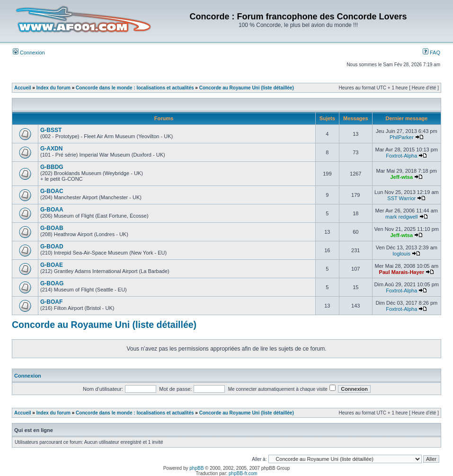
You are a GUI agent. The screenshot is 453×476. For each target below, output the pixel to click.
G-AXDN (51, 149)
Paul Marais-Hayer (402, 272)
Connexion (29, 53)
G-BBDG (52, 167)
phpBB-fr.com (243, 473)
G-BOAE (52, 265)
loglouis (402, 254)
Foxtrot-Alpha (401, 156)
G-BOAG (52, 283)
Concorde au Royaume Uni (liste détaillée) (247, 88)
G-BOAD (52, 247)
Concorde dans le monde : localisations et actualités (135, 88)
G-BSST (51, 130)
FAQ (431, 53)
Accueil (23, 88)
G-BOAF (51, 302)
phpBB (196, 468)
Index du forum (53, 88)
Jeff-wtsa (401, 177)
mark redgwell (401, 217)
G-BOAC (52, 191)
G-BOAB (52, 228)
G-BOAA (52, 210)
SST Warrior (401, 198)
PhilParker (402, 137)
